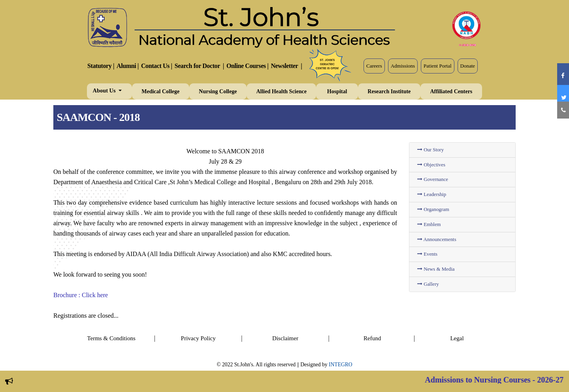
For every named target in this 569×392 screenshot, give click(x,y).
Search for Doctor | (199, 66)
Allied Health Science (281, 91)
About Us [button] (105, 90)
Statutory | (101, 66)
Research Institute (389, 91)
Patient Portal (437, 66)
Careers (374, 66)
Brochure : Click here (81, 295)
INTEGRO (341, 365)
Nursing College (218, 91)
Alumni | (128, 66)
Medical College (160, 91)
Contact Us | (157, 66)
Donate (468, 66)
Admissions (403, 66)
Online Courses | (247, 66)
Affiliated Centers (451, 91)
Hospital (337, 91)
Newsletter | (286, 66)
